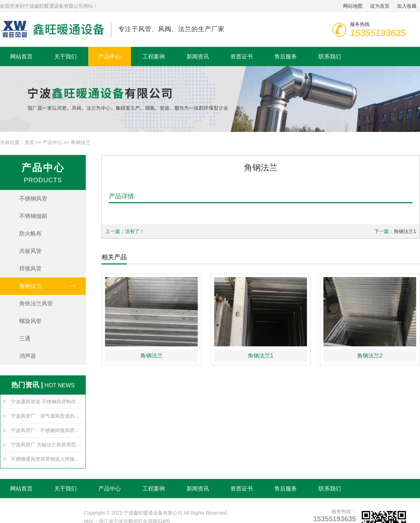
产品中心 (110, 56)
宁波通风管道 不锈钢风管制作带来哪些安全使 (47, 402)
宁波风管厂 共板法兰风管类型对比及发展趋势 (47, 445)
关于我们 (65, 56)
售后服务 (286, 56)
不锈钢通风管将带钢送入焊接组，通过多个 (47, 459)
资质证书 (241, 56)
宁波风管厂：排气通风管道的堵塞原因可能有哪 (47, 416)
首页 (29, 142)
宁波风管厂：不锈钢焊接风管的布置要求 (47, 430)
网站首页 (21, 56)
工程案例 (154, 56)
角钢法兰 (80, 142)
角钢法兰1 (405, 231)
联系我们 (330, 56)
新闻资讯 (198, 56)
